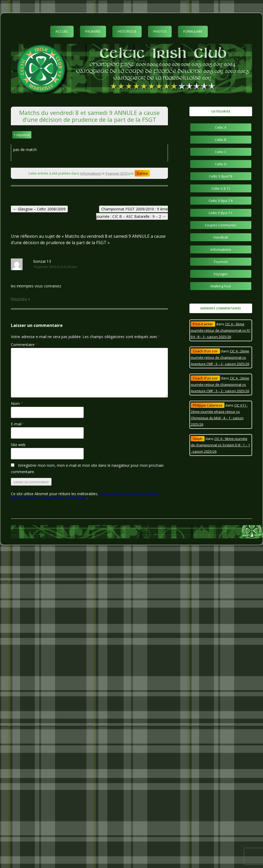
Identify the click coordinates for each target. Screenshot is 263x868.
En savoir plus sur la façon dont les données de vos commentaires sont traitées (85, 496)
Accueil (62, 31)
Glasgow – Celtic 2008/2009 (39, 209)
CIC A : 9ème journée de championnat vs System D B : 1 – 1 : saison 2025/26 (220, 445)
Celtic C (221, 152)
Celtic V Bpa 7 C (221, 213)
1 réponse (22, 135)
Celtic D (221, 164)
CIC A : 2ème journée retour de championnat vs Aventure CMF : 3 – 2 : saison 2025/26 (220, 357)
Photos (160, 31)
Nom (17, 403)
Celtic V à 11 (221, 188)
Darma (142, 173)
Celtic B (221, 140)
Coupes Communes (221, 225)
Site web (18, 445)
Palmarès (93, 31)
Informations (91, 173)
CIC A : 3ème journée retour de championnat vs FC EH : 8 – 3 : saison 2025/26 (221, 330)
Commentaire (24, 345)
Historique (127, 31)
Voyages (221, 274)
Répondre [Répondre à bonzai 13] (19, 299)
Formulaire (193, 31)
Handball (221, 237)
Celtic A (221, 127)
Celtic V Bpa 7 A (221, 201)
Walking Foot (221, 286)
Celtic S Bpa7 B (221, 176)
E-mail (18, 424)
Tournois (221, 262)
